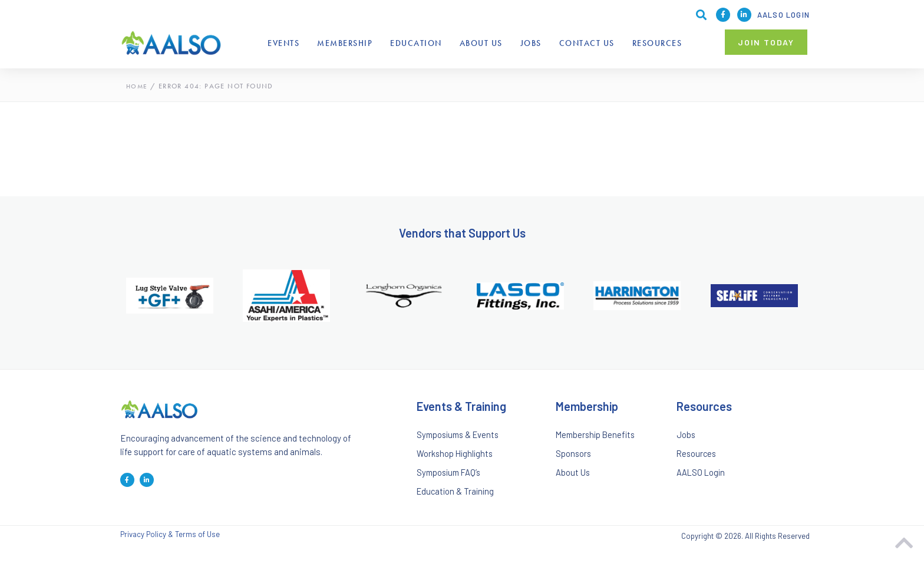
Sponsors (574, 457)
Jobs (531, 43)
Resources (657, 43)
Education (416, 43)
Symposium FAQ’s (451, 478)
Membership (345, 43)
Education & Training (457, 499)
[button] (766, 42)
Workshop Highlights (456, 457)
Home (138, 86)
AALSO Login (783, 15)
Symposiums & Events (461, 436)
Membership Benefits (597, 436)
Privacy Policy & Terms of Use (170, 543)
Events (283, 43)
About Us (481, 43)
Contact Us (587, 43)
